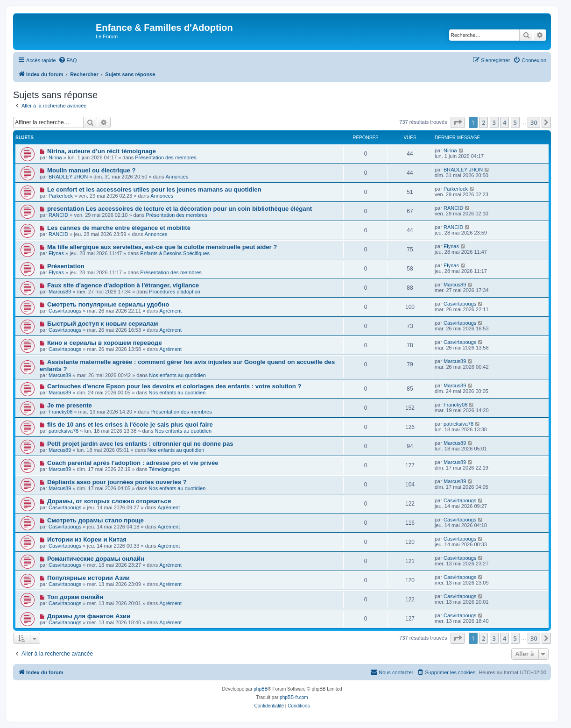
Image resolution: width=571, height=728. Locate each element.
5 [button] (515, 122)
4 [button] (504, 122)
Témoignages (165, 469)
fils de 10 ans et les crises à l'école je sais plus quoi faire (130, 425)
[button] (458, 122)
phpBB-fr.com (294, 697)
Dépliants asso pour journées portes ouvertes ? (117, 482)
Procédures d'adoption (175, 292)
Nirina (55, 157)
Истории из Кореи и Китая (87, 539)
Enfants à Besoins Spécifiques (175, 253)
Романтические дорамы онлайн (96, 559)
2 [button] (483, 122)
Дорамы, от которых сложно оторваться (109, 501)
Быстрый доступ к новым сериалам (103, 324)
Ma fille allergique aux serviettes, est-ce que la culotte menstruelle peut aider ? (162, 247)
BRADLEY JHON (68, 177)
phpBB (261, 689)
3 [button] (494, 122)
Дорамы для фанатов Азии (89, 616)
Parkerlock (61, 196)
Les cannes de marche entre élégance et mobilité (119, 228)
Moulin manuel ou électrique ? (92, 170)
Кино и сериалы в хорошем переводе (105, 343)
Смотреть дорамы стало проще (95, 520)
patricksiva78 (63, 431)
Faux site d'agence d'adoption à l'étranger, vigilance (123, 285)
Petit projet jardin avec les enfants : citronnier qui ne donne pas (140, 444)
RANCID (58, 215)
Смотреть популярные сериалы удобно (108, 304)
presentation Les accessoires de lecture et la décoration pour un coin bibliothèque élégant (180, 209)
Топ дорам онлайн (75, 597)
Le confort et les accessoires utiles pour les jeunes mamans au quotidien (154, 189)
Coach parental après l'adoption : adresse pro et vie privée (133, 463)
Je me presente (70, 405)
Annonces (177, 177)
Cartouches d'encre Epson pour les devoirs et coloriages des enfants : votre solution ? (174, 386)
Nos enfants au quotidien (177, 375)
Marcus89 (60, 292)
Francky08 (60, 412)
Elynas (56, 253)
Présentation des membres (166, 157)
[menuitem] (68, 60)
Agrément (170, 311)
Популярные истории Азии (88, 578)
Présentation (66, 266)
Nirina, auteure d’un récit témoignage (102, 151)
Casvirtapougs (65, 311)
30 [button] (534, 122)
